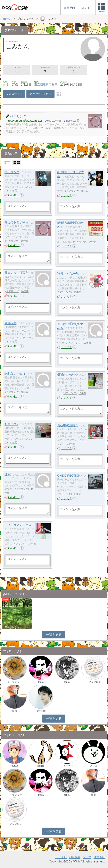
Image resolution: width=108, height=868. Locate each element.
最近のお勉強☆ (68, 375)
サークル (61, 857)
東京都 (39, 85)
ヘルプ (87, 857)
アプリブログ (93, 682)
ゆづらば (41, 711)
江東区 (47, 85)
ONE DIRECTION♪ (69, 475)
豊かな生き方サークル (17, 627)
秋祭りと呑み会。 (69, 274)
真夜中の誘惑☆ (68, 425)
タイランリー (15, 682)
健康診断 (10, 323)
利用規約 (75, 857)
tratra (41, 682)
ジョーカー (67, 766)
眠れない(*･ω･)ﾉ (15, 373)
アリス (93, 766)
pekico (41, 766)
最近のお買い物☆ (16, 222)
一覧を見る (54, 635)
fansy (67, 682)
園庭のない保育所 (16, 273)
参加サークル (74, 70)
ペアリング (12, 172)
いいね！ (14, 195)
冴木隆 (15, 766)
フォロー (16, 70)
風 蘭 (15, 711)
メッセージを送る (40, 94)
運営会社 (99, 857)
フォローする (14, 94)
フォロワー (45, 70)
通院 (7, 474)
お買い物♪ (11, 424)
